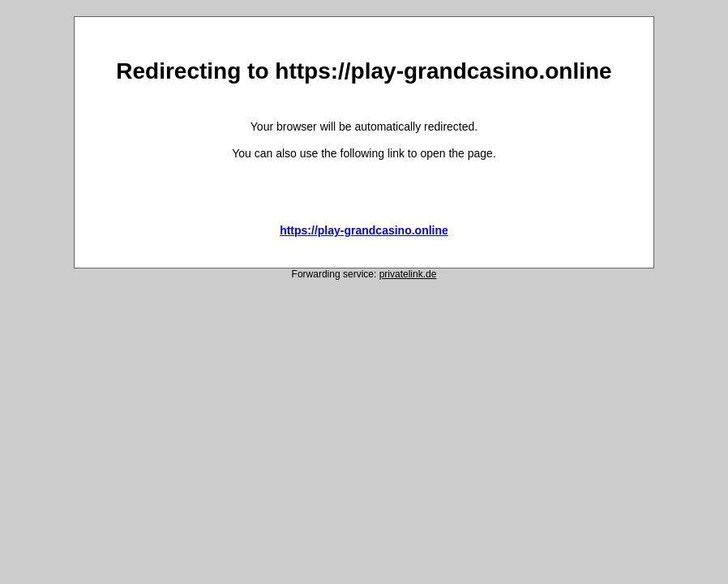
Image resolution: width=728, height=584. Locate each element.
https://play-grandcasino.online (364, 230)
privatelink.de (408, 274)
